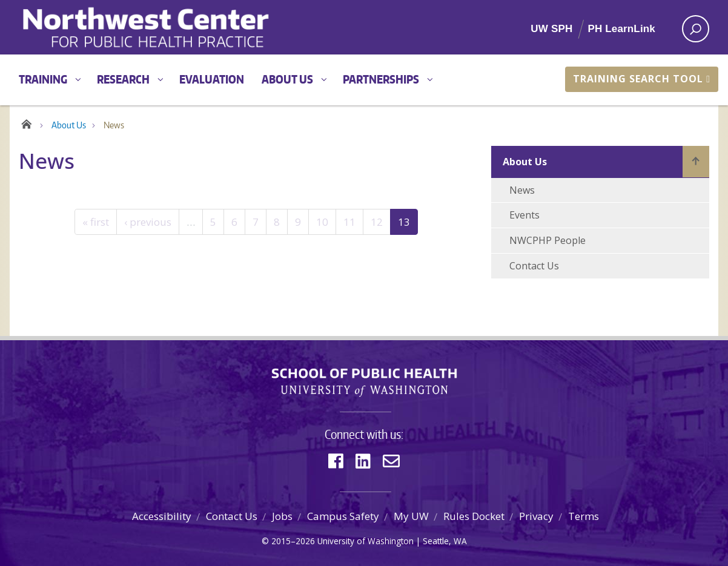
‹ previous (148, 222)
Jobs (282, 516)
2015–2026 (293, 541)
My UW (411, 516)
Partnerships (381, 79)
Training (43, 79)
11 (349, 222)
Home (26, 122)
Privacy (536, 516)
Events (524, 215)
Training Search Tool (642, 79)
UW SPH (551, 29)
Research (123, 79)
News (522, 190)
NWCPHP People (548, 240)
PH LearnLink (621, 29)
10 (322, 222)
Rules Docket (474, 516)
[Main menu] (364, 80)
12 (377, 222)
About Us (287, 79)
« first (96, 222)
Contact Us (534, 266)
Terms (584, 516)
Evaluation (212, 79)
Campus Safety (343, 516)
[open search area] (696, 29)
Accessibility (162, 516)
